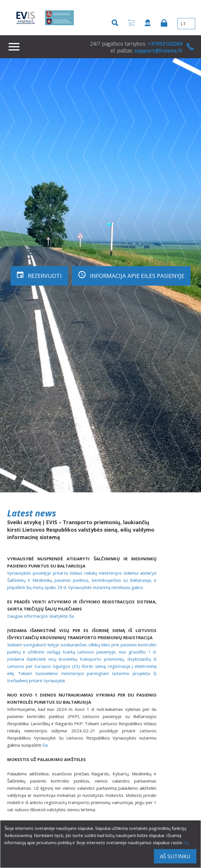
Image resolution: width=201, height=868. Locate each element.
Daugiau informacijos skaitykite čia (41, 616)
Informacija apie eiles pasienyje (131, 275)
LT (186, 24)
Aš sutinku (175, 856)
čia (186, 842)
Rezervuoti (39, 275)
